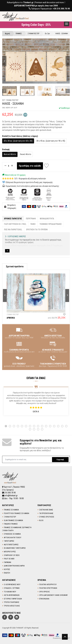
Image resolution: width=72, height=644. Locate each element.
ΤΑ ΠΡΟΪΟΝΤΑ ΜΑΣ (46, 513)
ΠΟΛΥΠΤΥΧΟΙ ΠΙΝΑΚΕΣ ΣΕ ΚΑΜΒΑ (16, 513)
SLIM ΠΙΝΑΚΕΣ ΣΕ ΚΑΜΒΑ (13, 520)
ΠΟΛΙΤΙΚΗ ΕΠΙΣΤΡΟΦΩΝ (48, 588)
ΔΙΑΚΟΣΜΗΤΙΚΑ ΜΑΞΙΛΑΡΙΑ (14, 566)
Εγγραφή (60, 460)
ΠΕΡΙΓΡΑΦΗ (31, 219)
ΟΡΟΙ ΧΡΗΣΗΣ (44, 592)
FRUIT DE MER (9, 559)
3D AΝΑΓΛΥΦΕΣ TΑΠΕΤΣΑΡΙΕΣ (15, 548)
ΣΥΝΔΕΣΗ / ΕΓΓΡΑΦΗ (12, 588)
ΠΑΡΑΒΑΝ (7, 562)
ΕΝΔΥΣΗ (7, 573)
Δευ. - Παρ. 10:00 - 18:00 (13, 498)
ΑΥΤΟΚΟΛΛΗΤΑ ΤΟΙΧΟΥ (13, 538)
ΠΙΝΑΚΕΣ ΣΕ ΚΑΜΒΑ (11, 510)
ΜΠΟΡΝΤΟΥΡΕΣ (10, 552)
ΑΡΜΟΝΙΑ (11, 318)
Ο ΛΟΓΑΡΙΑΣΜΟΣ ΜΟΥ (12, 584)
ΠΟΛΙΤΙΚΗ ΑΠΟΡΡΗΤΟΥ (48, 584)
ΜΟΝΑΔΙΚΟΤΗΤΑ (47, 219)
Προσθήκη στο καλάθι (30, 166)
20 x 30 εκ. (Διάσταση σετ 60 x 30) (18, 141)
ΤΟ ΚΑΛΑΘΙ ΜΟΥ (10, 592)
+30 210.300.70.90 (61, 9)
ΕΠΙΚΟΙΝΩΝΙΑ (44, 599)
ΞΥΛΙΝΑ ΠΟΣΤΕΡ (10, 517)
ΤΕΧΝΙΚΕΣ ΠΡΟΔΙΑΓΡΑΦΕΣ (51, 224)
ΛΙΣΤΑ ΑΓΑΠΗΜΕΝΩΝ (12, 595)
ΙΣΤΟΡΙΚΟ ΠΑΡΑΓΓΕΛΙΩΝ (13, 599)
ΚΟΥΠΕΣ (7, 569)
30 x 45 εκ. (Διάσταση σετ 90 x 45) (51, 141)
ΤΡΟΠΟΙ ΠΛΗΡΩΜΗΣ (12, 602)
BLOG (41, 520)
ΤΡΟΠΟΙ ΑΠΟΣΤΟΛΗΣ (12, 606)
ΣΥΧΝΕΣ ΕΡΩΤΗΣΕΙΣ (47, 517)
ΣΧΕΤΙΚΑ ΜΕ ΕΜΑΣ (46, 510)
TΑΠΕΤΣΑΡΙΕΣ (9, 541)
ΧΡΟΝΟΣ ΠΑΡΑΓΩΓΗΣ (13, 219)
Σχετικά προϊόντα (15, 266)
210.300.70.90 (9, 493)
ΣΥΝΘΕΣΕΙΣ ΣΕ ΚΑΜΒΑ (12, 534)
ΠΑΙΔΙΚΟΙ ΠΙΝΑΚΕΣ (11, 524)
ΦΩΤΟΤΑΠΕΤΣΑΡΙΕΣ (11, 545)
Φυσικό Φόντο (10, 154)
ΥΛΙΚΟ (33, 224)
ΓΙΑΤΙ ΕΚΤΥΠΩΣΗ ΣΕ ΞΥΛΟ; (15, 224)
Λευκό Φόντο (26, 154)
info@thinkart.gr (10, 496)
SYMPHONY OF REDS (12, 555)
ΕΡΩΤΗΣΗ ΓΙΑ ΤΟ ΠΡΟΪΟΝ (37, 230)
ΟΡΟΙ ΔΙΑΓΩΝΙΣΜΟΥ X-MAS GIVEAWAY (53, 595)
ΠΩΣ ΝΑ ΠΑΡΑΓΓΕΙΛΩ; (13, 230)
